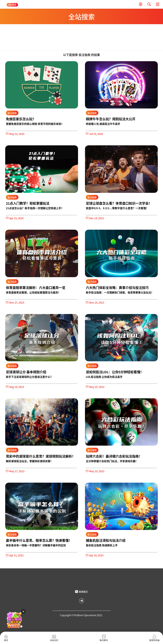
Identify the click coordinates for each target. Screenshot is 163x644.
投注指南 (12, 113)
